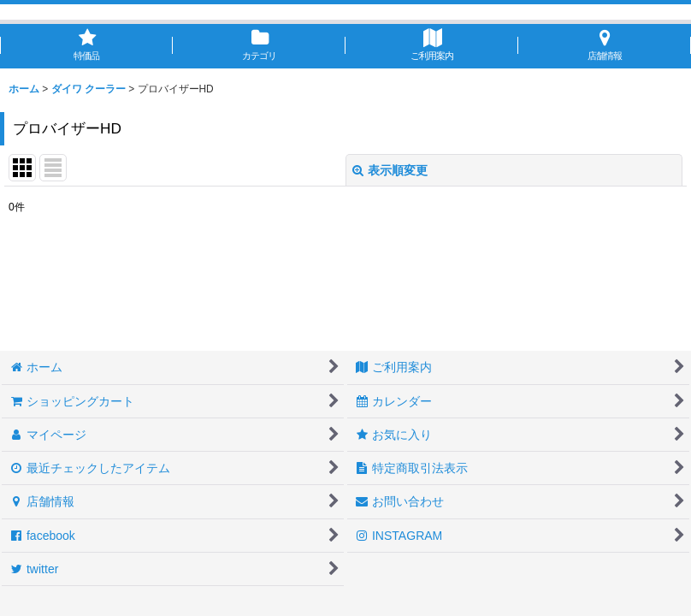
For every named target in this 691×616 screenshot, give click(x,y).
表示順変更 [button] (390, 170)
